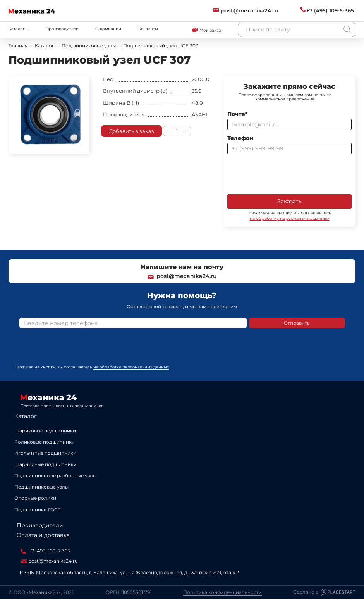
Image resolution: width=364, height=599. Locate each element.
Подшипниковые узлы (41, 487)
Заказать (289, 201)
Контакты (148, 29)
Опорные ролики (35, 498)
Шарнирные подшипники (45, 464)
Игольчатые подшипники (45, 453)
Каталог (26, 416)
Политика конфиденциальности (222, 592)
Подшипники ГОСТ (37, 510)
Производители (62, 29)
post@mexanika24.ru (182, 276)
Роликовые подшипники (45, 442)
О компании (108, 29)
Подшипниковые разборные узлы (55, 476)
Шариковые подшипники (45, 431)
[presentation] (286, 174)
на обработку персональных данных (290, 218)
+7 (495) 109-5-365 (45, 551)
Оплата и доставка (43, 535)
